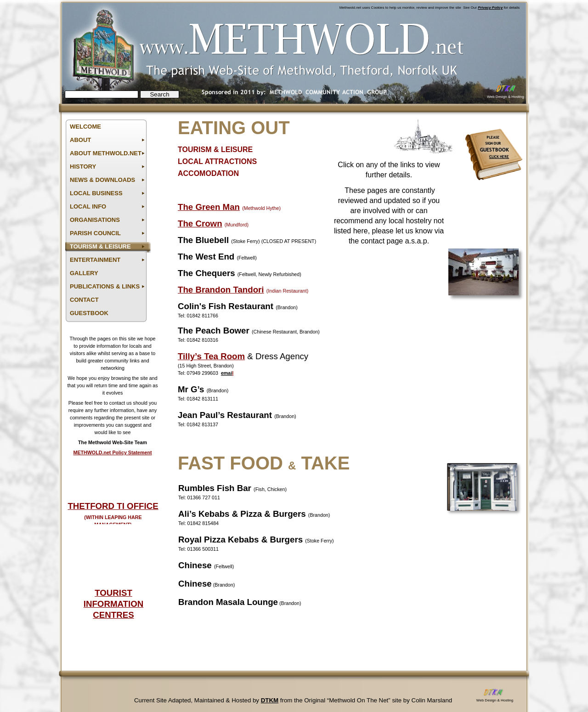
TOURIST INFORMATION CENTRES (113, 604)
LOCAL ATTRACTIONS (217, 161)
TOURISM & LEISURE (215, 150)
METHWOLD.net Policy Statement (112, 452)
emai (226, 373)
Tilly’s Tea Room (211, 356)
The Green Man (209, 207)
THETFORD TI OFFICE (113, 506)
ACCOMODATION (208, 173)
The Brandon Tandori (221, 290)
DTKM (270, 700)
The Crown (200, 223)
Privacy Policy (490, 8)
